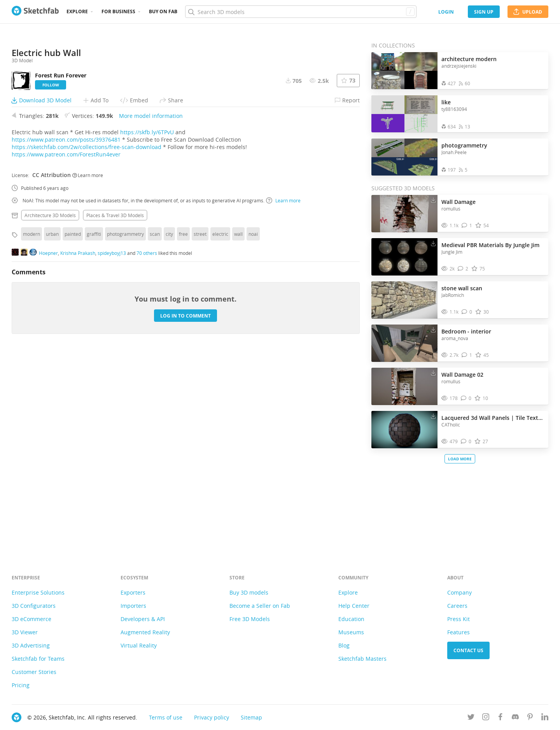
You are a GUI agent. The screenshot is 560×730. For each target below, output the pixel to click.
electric (220, 429)
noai (253, 429)
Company (459, 592)
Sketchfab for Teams (38, 659)
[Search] (301, 12)
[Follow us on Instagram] (486, 718)
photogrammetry (125, 429)
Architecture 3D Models (50, 410)
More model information (151, 311)
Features (458, 632)
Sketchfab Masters (362, 659)
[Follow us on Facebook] (500, 718)
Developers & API (143, 619)
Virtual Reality (139, 645)
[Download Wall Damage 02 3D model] (433, 373)
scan (155, 429)
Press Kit (458, 619)
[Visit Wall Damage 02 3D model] (404, 386)
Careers (457, 606)
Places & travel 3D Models (115, 410)
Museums (351, 632)
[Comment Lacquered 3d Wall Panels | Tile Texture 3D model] (466, 441)
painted (73, 429)
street (200, 429)
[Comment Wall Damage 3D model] (467, 225)
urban (52, 429)
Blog (344, 645)
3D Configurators (34, 606)
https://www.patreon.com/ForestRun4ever (66, 349)
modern (31, 429)
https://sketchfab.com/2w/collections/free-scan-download (87, 342)
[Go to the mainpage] (35, 12)
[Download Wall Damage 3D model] (433, 200)
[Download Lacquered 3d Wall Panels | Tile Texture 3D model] (433, 416)
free (183, 429)
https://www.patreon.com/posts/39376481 (66, 334)
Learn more (88, 370)
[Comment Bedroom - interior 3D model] (467, 355)
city (169, 429)
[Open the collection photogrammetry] (404, 157)
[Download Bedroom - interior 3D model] (433, 330)
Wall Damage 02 (462, 375)
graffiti (94, 429)
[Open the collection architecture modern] (404, 71)
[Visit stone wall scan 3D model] (404, 300)
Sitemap (251, 717)
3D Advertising (31, 645)
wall (238, 429)
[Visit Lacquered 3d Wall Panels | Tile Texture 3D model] (404, 430)
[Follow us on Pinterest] (530, 718)
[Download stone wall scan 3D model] (433, 286)
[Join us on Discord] (515, 718)
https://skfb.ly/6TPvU (147, 327)
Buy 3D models (249, 592)
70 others (147, 447)
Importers (133, 606)
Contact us (468, 650)
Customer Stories (34, 672)
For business (118, 11)
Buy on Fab (163, 11)
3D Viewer (25, 632)
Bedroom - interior (466, 331)
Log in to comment (185, 510)
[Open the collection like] (404, 114)
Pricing (21, 685)
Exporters (133, 592)
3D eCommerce (31, 619)
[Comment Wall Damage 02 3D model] (466, 398)
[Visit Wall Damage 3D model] (404, 214)
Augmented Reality (145, 632)
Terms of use (166, 717)
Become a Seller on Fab (260, 606)
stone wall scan (462, 288)
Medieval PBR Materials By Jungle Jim (490, 245)
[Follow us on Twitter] (471, 718)
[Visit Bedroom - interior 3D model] (404, 343)
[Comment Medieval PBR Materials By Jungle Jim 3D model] (463, 269)
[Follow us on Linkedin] (545, 718)
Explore (77, 11)
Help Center (354, 606)
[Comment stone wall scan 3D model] (467, 312)
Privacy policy (212, 717)
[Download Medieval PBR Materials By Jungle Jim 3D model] (433, 243)
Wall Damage (458, 202)
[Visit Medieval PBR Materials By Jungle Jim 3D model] (404, 257)
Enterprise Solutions (38, 592)
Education (351, 619)
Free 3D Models (250, 619)
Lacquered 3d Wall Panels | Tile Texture (493, 418)
